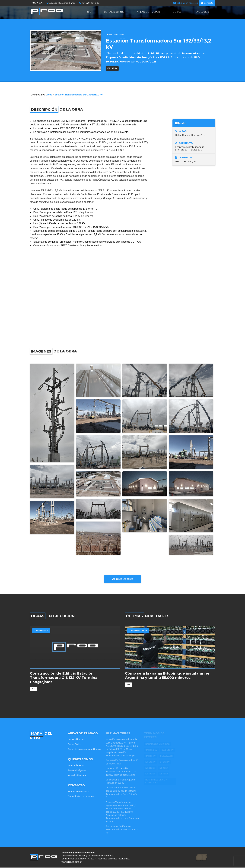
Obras (177, 12)
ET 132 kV (112, 68)
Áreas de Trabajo (148, 12)
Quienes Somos (114, 12)
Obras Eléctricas (115, 35)
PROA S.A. (37, 3)
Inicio (87, 12)
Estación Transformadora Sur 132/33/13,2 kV (79, 95)
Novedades (201, 12)
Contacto (207, 3)
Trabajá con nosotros (185, 3)
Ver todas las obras (122, 579)
